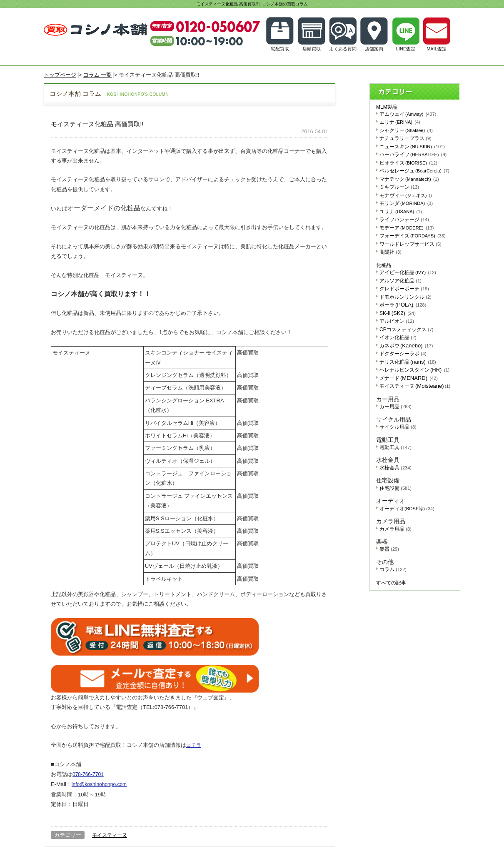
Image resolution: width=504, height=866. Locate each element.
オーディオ (407, 509)
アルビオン (397, 321)
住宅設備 (395, 488)
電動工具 (395, 447)
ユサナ (401, 212)
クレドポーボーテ (404, 289)
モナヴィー (406, 195)
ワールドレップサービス (410, 244)
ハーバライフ (413, 155)
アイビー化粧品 (408, 272)
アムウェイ (408, 114)
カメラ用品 (395, 529)
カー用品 (395, 407)
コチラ (194, 745)
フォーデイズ (413, 236)
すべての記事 (391, 583)
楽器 (389, 549)
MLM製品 (387, 107)
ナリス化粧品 (408, 362)
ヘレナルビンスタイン (414, 370)
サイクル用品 (398, 427)
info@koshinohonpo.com (99, 784)
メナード (409, 378)
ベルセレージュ (414, 171)
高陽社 (390, 252)
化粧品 (384, 265)
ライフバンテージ (404, 220)
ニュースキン (412, 147)
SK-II (398, 313)
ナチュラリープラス (405, 138)
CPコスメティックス (406, 329)
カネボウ (406, 346)
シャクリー (406, 130)
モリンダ (406, 203)
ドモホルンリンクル (405, 297)
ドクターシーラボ (403, 354)
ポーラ (403, 305)
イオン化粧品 (398, 337)
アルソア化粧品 (400, 281)
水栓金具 (395, 468)
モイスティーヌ (110, 835)
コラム (393, 569)
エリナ (400, 122)
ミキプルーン (399, 187)
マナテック (409, 179)
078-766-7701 (88, 774)
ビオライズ (408, 163)
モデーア (407, 228)
